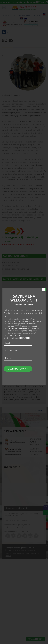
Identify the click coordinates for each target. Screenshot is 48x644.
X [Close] (44, 289)
